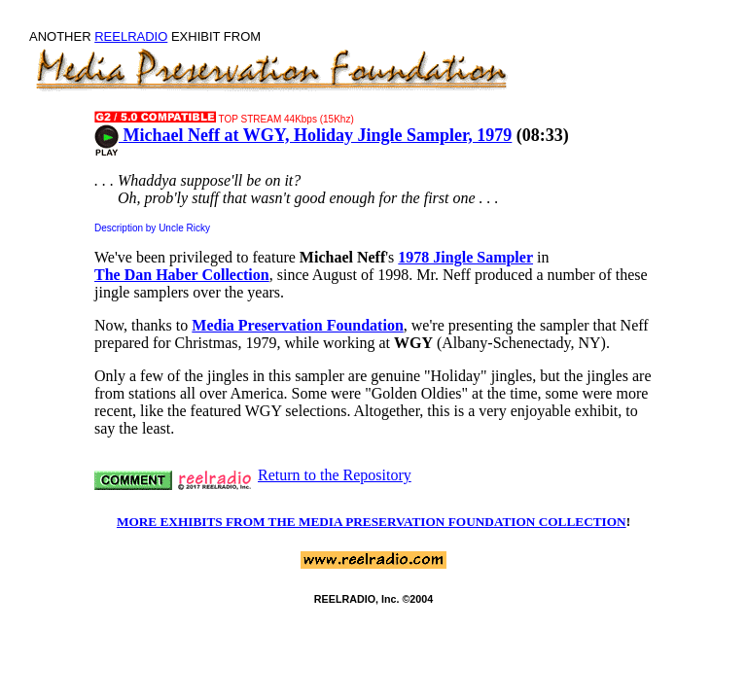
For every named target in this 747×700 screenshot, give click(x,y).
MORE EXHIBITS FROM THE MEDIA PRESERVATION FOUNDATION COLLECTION (372, 522)
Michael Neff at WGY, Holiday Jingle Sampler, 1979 (303, 135)
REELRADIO (131, 36)
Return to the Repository (335, 475)
